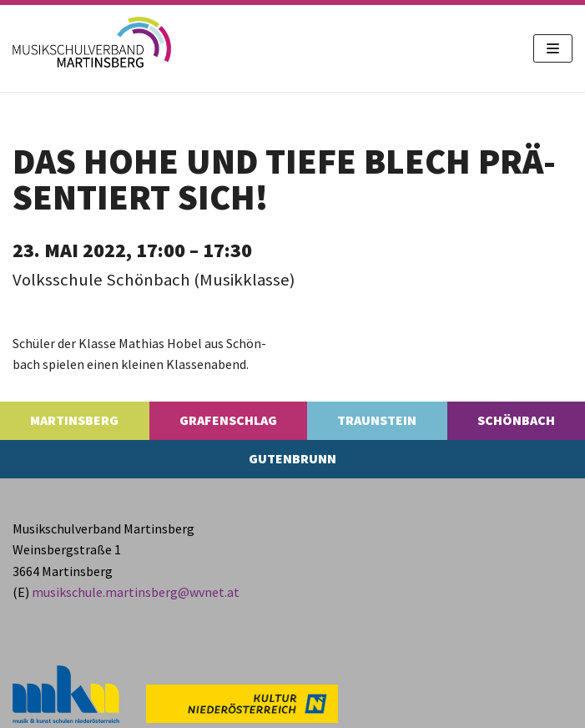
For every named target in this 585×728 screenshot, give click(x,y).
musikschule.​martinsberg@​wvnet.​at (136, 592)
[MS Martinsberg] (92, 42)
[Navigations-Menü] (553, 48)
